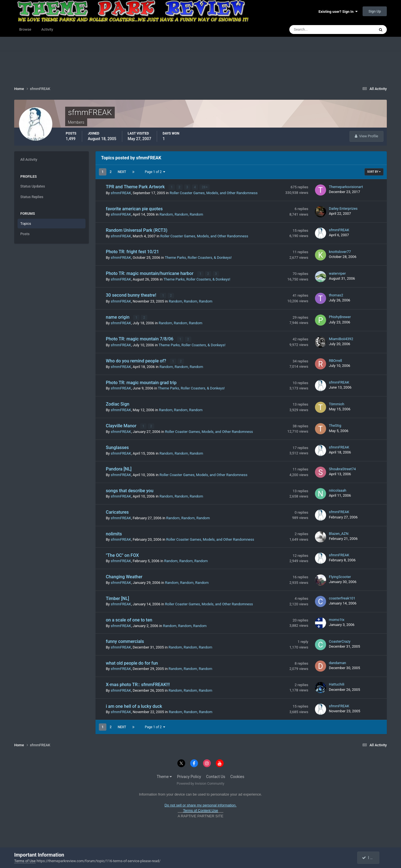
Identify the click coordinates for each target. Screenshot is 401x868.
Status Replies (32, 197)
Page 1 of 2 (155, 172)
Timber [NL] (118, 597)
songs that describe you (130, 490)
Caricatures (117, 511)
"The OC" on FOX (122, 554)
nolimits (114, 533)
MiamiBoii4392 (341, 338)
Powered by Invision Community (201, 782)
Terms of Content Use (200, 810)
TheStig (335, 425)
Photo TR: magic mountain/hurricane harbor (150, 273)
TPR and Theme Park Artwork (136, 187)
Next (122, 172)
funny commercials (125, 641)
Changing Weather (124, 576)
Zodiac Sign (118, 403)
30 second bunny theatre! (132, 295)
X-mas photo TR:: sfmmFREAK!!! (138, 683)
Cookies (237, 776)
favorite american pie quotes (134, 209)
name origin (118, 317)
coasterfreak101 (342, 597)
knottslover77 (340, 251)
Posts (25, 234)
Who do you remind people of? (137, 360)
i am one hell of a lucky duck (134, 705)
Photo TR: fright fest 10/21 (132, 252)
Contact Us (216, 776)
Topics (26, 224)
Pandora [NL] (119, 468)
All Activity (29, 159)
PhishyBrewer (340, 316)
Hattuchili (337, 683)
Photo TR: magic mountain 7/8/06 (140, 338)
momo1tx (337, 619)
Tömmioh (337, 403)
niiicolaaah (338, 489)
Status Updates (33, 186)
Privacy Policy (189, 776)
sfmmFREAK (121, 193)
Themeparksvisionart (346, 187)
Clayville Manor (122, 425)
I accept (371, 858)
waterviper (337, 273)
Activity (47, 29)
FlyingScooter (340, 576)
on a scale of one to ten (129, 619)
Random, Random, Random (181, 214)
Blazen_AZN (339, 532)
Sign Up (375, 11)
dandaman (338, 662)
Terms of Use (25, 861)
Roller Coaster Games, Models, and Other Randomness (214, 193)
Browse (25, 29)
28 (205, 187)
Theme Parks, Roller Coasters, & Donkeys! (198, 257)
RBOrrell (335, 360)
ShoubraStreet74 (342, 468)
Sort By (374, 172)
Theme (164, 776)
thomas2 (336, 295)
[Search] (315, 30)
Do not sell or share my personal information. (201, 804)
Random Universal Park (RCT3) (137, 230)
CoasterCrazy (340, 640)
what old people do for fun (132, 662)
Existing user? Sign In (338, 12)
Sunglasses (117, 446)
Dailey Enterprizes (343, 208)
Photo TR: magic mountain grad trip (141, 382)
